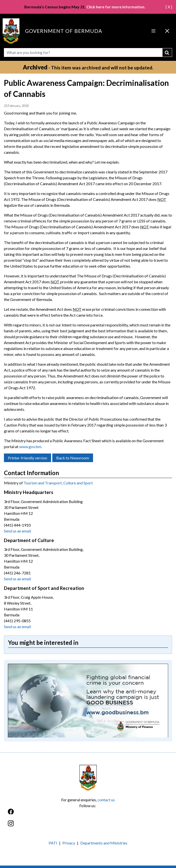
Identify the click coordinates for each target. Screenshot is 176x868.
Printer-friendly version (27, 458)
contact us (106, 800)
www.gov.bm (30, 447)
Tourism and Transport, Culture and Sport (58, 483)
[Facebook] (88, 814)
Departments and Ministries (104, 843)
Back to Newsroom (73, 458)
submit (167, 52)
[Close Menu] (167, 31)
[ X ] (169, 7)
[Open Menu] (153, 31)
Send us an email (17, 531)
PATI (53, 843)
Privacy (69, 843)
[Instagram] (88, 826)
